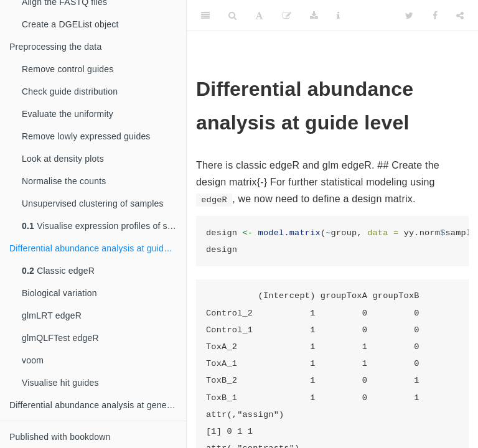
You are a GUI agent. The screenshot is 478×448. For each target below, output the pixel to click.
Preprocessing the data (55, 47)
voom (33, 360)
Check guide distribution (70, 91)
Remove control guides (68, 69)
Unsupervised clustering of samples (93, 203)
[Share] (460, 16)
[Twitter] (409, 16)
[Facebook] (435, 16)
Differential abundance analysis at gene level (98, 405)
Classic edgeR (58, 271)
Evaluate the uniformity (68, 114)
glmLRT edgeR (52, 315)
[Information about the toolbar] (338, 16)
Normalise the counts (64, 181)
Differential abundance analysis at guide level (98, 248)
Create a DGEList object (70, 24)
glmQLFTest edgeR (60, 338)
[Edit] (287, 16)
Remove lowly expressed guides (86, 136)
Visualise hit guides (60, 383)
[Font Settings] (259, 16)
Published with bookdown (60, 437)
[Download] (314, 16)
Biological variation (59, 293)
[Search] (232, 16)
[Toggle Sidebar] (205, 16)
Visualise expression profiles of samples (104, 226)
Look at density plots (63, 159)
